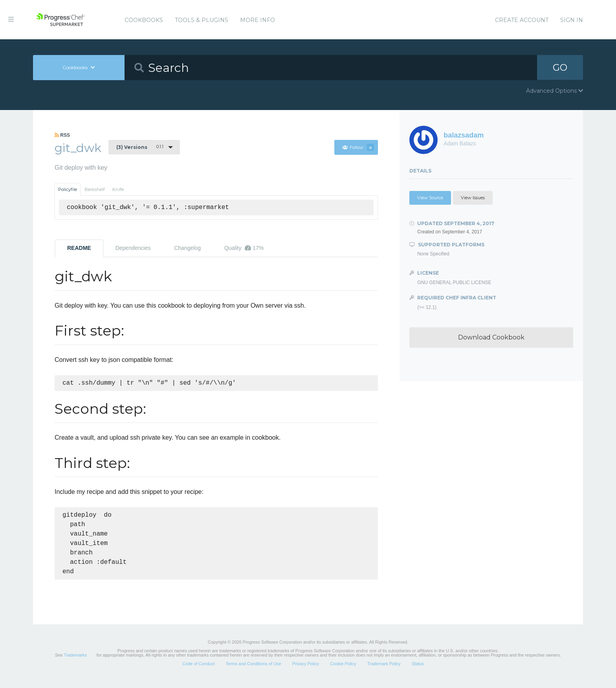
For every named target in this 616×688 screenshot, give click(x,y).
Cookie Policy (343, 670)
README (79, 248)
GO (560, 67)
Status (418, 670)
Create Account (522, 20)
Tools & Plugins (202, 20)
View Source (430, 198)
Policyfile (68, 189)
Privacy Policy (306, 670)
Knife (118, 189)
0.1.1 (140, 147)
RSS (62, 135)
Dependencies (133, 248)
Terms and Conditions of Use (253, 670)
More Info (258, 20)
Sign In (572, 20)
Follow (358, 147)
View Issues (473, 198)
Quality (244, 248)
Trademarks (75, 661)
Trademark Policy (384, 670)
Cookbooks (144, 20)
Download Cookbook (491, 337)
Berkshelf (95, 189)
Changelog (187, 248)
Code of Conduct (199, 670)
